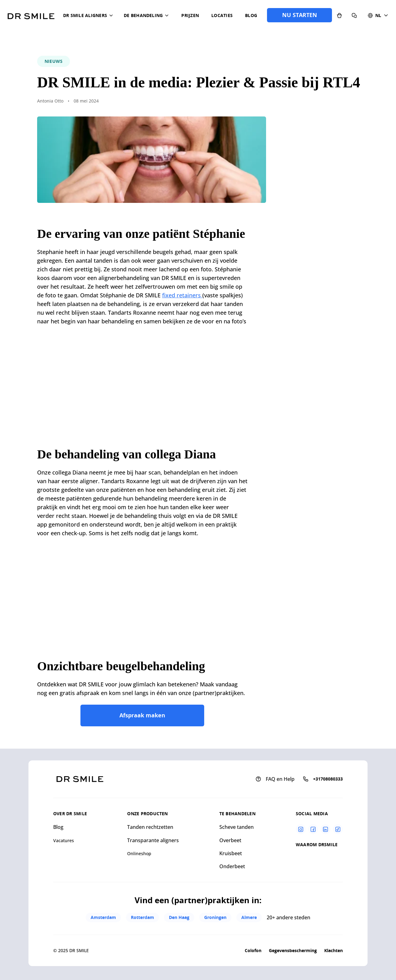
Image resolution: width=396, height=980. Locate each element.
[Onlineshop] (339, 15)
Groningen (215, 917)
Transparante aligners (153, 840)
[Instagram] (301, 829)
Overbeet (230, 840)
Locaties (222, 15)
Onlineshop (139, 853)
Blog (251, 15)
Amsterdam (103, 917)
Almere (249, 917)
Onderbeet (232, 866)
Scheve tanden (237, 827)
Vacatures (64, 840)
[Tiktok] (338, 829)
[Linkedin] (325, 829)
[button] (89, 15)
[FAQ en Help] (354, 15)
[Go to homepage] (31, 14)
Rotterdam (142, 917)
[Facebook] (313, 829)
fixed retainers (182, 295)
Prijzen (190, 15)
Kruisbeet (231, 853)
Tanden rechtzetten (150, 827)
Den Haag (179, 917)
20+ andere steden (288, 917)
